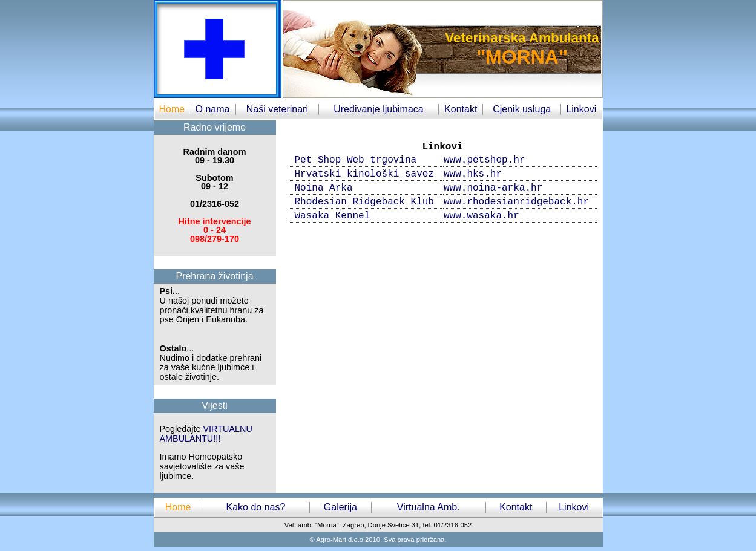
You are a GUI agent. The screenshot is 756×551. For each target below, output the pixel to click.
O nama (213, 109)
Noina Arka (324, 188)
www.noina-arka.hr (493, 188)
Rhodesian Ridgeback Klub (364, 202)
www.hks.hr (473, 174)
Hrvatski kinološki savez (364, 174)
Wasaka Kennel (333, 216)
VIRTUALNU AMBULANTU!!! (206, 434)
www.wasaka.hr (482, 216)
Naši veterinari (277, 109)
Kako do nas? (255, 507)
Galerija (340, 507)
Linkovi (581, 109)
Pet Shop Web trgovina (356, 160)
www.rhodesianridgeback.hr (516, 202)
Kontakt (461, 109)
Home (172, 109)
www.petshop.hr (484, 160)
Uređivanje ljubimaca (379, 109)
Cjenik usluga (522, 109)
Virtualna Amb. (429, 507)
